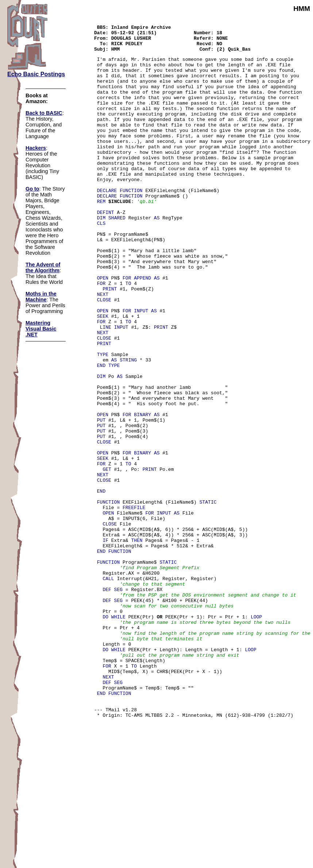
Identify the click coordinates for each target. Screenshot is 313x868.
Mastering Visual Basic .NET (41, 329)
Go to (32, 189)
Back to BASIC (44, 113)
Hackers (36, 148)
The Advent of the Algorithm (43, 267)
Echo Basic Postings (36, 74)
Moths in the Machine (41, 297)
